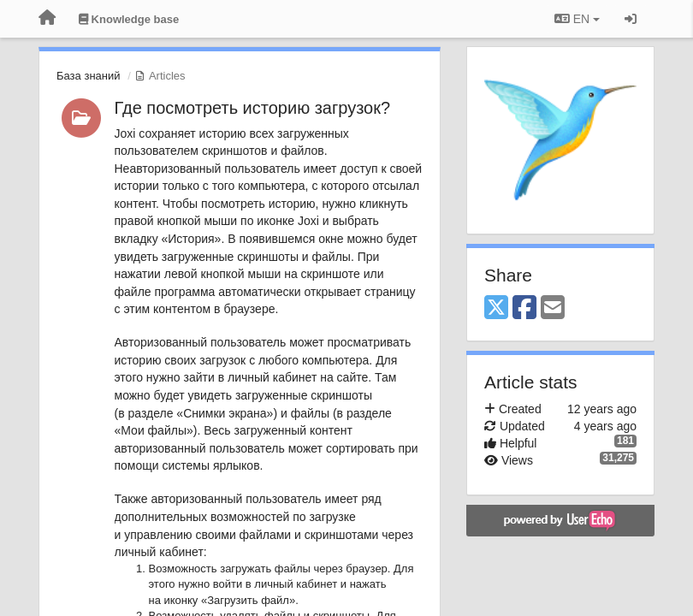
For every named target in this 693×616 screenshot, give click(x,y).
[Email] (553, 308)
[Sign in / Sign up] (631, 19)
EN (577, 19)
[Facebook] (524, 308)
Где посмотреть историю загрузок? (253, 108)
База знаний (89, 76)
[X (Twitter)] (496, 308)
